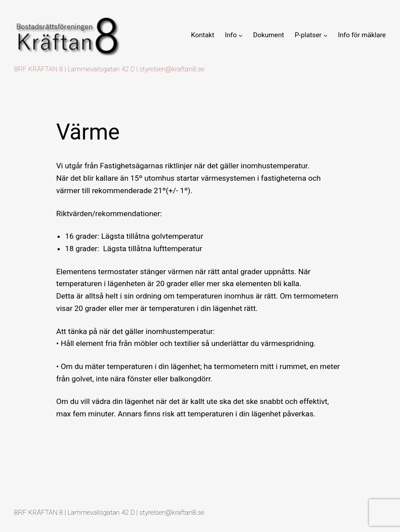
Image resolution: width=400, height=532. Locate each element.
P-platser (308, 35)
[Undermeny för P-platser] (325, 35)
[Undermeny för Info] (240, 35)
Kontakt (203, 35)
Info (231, 35)
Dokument (269, 35)
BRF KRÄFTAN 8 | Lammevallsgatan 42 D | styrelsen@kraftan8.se (109, 69)
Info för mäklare (362, 35)
